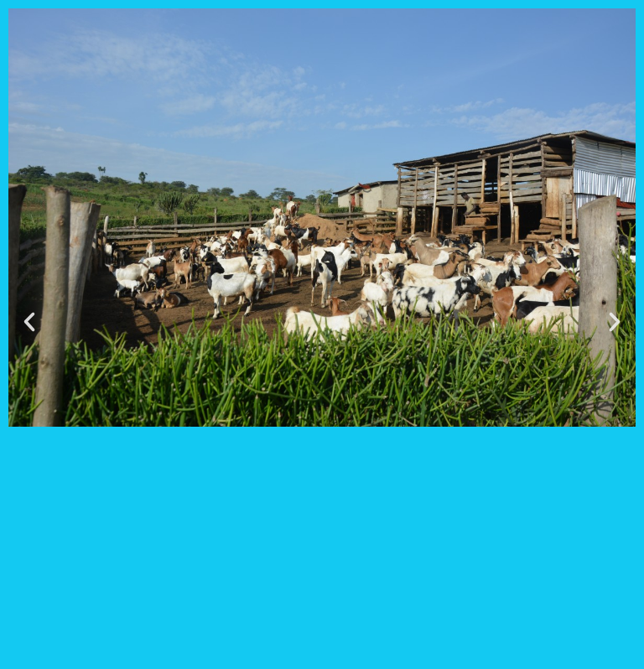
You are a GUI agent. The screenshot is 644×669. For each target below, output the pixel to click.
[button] (29, 322)
